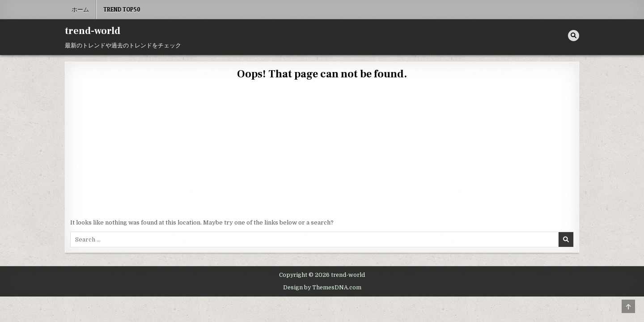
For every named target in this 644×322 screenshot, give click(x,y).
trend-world (93, 31)
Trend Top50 (122, 9)
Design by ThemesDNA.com (322, 288)
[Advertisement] (322, 151)
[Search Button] (574, 36)
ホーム (80, 9)
